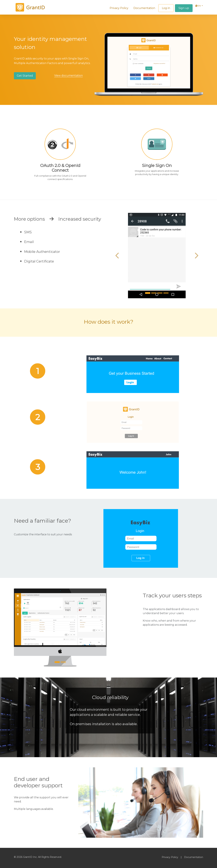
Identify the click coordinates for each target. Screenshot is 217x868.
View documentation (68, 75)
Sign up (184, 8)
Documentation (144, 8)
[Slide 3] (160, 293)
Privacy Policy (119, 8)
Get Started (25, 76)
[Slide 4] (166, 293)
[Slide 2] (154, 293)
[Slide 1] (148, 293)
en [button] (198, 6)
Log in (166, 8)
